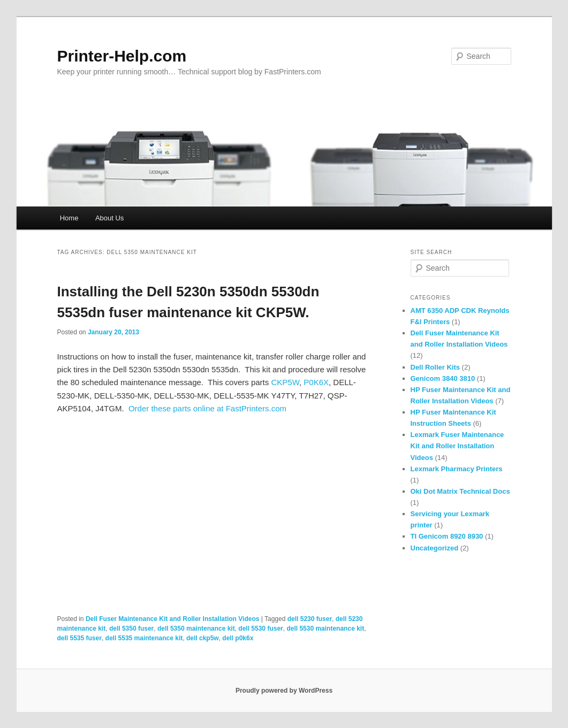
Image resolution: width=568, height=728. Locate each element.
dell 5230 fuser (310, 619)
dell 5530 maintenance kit (325, 629)
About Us (109, 218)
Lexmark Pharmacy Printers (457, 469)
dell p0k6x (238, 638)
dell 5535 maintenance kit (144, 638)
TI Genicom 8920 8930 (447, 536)
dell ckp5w (203, 638)
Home (69, 218)
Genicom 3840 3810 (443, 378)
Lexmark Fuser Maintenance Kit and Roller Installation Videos (457, 446)
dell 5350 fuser (131, 629)
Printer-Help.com (122, 56)
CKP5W (285, 382)
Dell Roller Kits (435, 367)
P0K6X (316, 382)
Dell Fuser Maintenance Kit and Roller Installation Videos (173, 619)
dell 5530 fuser (260, 629)
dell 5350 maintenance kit (196, 629)
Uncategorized (435, 548)
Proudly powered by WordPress (284, 691)
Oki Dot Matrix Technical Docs (460, 491)
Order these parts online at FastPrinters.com (207, 408)
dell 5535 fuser (79, 638)
